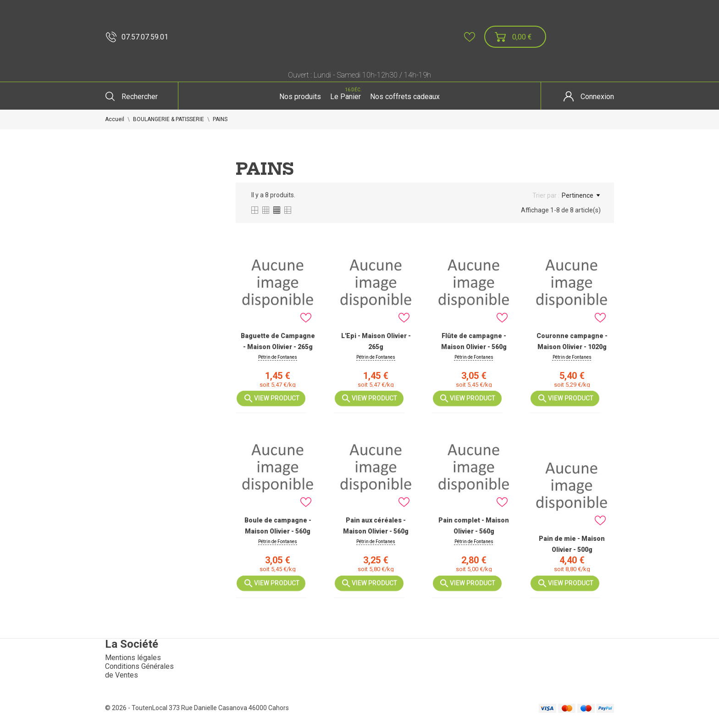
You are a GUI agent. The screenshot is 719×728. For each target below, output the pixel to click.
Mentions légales (133, 658)
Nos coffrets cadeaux (405, 97)
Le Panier (347, 94)
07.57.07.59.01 (137, 37)
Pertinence (581, 195)
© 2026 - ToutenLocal (137, 708)
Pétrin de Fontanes (278, 357)
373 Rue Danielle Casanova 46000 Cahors (229, 708)
